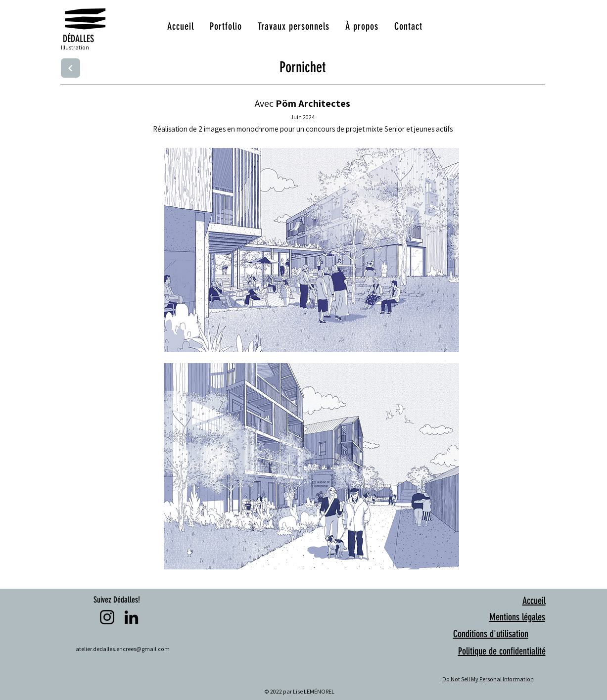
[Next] (70, 68)
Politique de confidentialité (502, 651)
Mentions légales (517, 617)
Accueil (534, 601)
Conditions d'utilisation (491, 634)
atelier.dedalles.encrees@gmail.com (123, 649)
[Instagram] (107, 617)
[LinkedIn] (131, 617)
